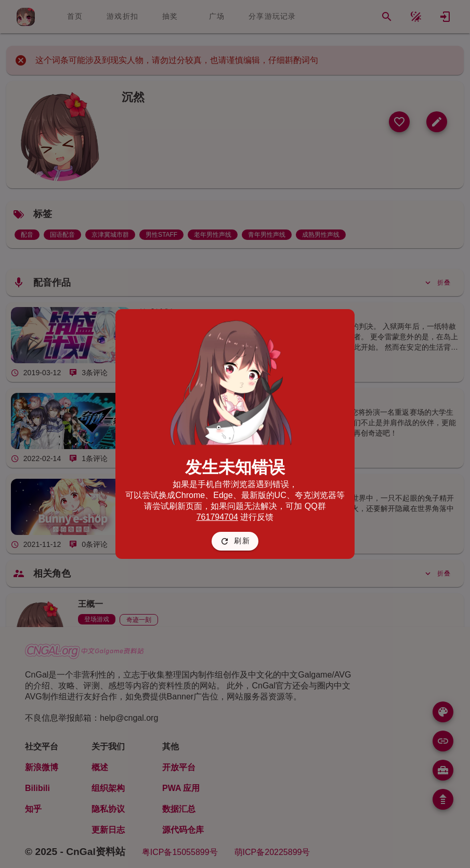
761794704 (217, 517)
